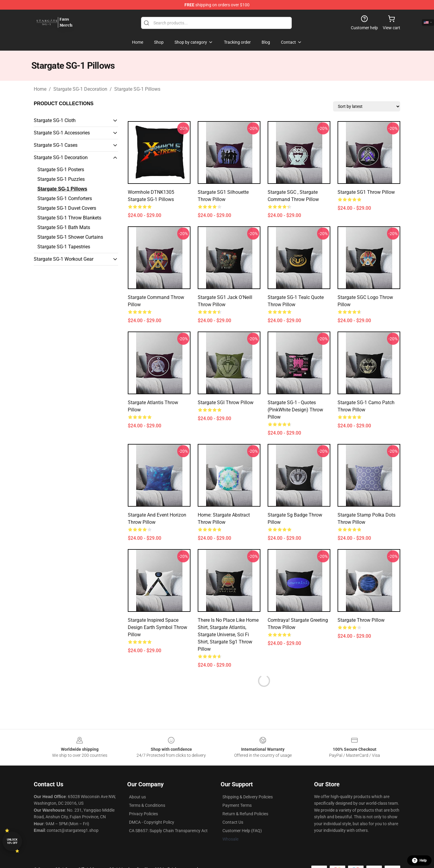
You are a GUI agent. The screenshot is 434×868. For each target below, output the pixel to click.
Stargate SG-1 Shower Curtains (70, 237)
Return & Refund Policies (245, 814)
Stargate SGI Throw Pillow (226, 403)
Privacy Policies (143, 814)
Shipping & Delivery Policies (248, 797)
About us (137, 797)
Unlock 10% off (12, 841)
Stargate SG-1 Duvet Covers (67, 208)
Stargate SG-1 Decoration (80, 89)
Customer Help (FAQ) (242, 831)
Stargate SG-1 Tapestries (64, 247)
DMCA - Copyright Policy (152, 822)
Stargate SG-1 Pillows (137, 89)
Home (40, 89)
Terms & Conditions (147, 805)
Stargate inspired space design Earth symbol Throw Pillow (157, 627)
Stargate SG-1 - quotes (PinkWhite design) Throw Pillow (295, 410)
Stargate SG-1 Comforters (65, 198)
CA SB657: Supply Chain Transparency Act (168, 831)
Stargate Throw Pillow (361, 620)
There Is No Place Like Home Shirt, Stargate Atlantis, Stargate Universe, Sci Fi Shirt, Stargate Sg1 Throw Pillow (228, 635)
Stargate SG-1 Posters (61, 170)
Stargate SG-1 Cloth (55, 120)
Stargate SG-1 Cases (56, 145)
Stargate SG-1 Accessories (62, 133)
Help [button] (419, 860)
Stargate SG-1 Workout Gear (64, 259)
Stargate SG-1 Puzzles (61, 179)
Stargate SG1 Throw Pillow (366, 192)
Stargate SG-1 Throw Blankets (69, 218)
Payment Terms (237, 805)
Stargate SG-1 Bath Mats (64, 227)
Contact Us (233, 822)
